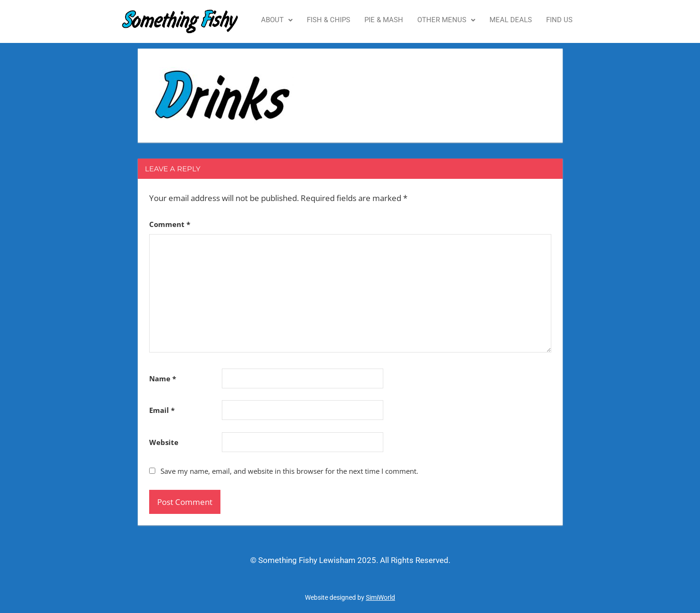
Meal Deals (511, 20)
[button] (277, 20)
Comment (170, 224)
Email (162, 410)
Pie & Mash (384, 20)
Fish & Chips (329, 20)
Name (163, 378)
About (277, 20)
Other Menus (446, 20)
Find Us (559, 20)
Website (164, 442)
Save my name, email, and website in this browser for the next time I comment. (289, 471)
